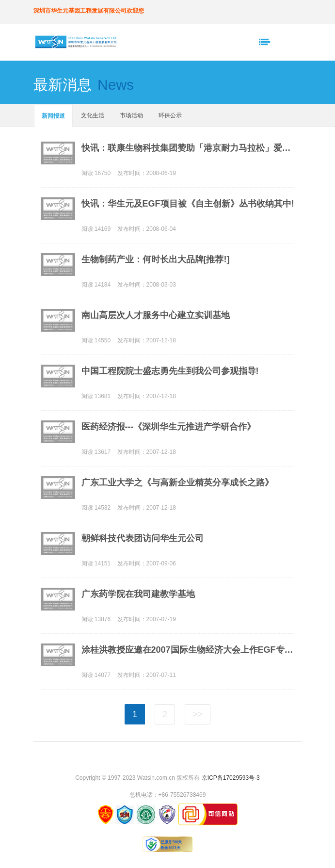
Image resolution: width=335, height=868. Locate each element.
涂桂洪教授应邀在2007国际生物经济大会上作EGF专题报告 (188, 650)
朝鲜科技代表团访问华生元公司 (143, 538)
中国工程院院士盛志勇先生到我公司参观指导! (170, 371)
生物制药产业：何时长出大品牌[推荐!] (156, 259)
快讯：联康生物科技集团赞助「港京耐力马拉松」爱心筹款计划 (188, 148)
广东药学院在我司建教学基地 (138, 594)
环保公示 (170, 115)
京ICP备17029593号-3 (231, 778)
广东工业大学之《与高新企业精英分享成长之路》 (177, 482)
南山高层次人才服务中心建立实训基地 (156, 315)
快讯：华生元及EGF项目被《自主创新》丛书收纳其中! (188, 204)
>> (198, 714)
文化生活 (93, 115)
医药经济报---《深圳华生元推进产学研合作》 (169, 427)
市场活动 (131, 115)
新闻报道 (53, 116)
